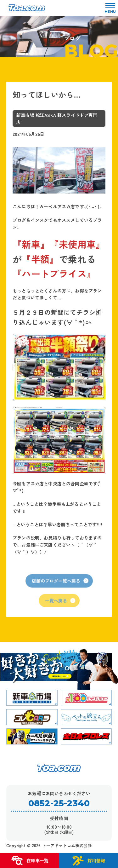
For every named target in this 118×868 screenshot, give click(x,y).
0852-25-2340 (59, 803)
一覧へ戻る (60, 606)
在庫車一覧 (30, 861)
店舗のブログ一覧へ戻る (60, 586)
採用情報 (88, 861)
